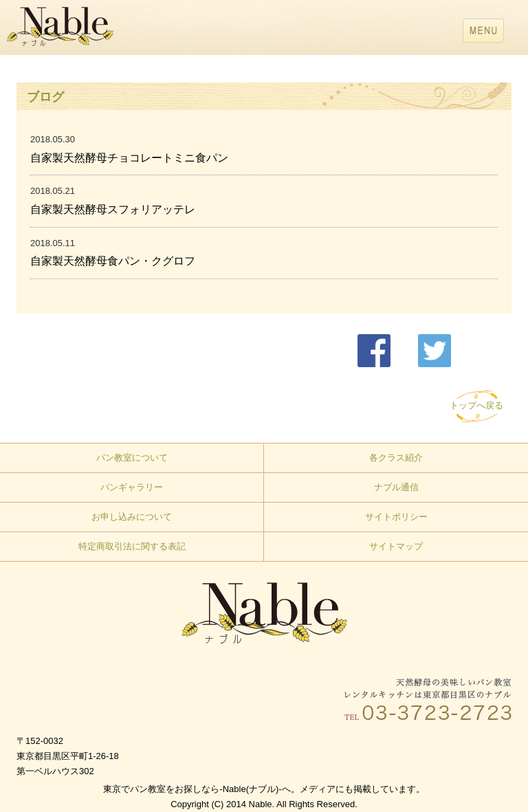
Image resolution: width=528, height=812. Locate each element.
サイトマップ (396, 546)
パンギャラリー (132, 487)
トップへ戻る (476, 405)
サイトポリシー (396, 517)
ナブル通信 (396, 487)
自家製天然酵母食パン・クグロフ (113, 261)
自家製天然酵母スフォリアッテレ (113, 209)
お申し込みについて (132, 517)
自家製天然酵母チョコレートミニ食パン (129, 158)
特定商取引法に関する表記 (132, 546)
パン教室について (132, 458)
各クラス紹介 (396, 458)
